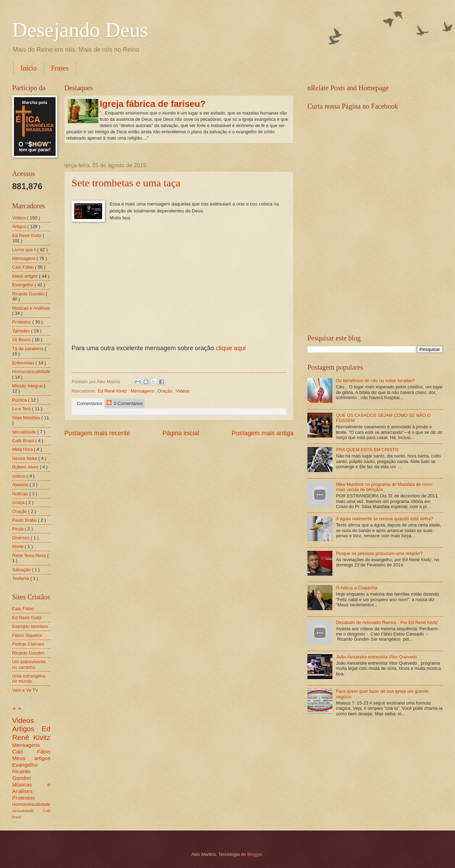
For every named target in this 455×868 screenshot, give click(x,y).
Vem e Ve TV (25, 690)
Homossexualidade (31, 372)
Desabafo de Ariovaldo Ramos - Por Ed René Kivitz (387, 622)
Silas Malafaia (27, 418)
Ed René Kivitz (113, 391)
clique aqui (231, 348)
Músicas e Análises (31, 308)
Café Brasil (24, 441)
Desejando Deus (80, 30)
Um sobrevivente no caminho (29, 664)
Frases (60, 68)
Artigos (20, 226)
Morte (19, 546)
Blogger (255, 854)
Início (29, 68)
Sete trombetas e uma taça (126, 183)
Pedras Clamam (28, 644)
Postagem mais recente (97, 433)
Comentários (88, 403)
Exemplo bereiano (30, 626)
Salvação (22, 570)
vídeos (19, 476)
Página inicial (181, 433)
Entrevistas (24, 363)
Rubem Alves (26, 467)
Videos (183, 391)
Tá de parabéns (28, 349)
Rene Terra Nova (30, 555)
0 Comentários (125, 403)
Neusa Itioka (25, 458)
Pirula (19, 529)
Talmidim (22, 331)
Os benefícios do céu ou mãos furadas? (375, 381)
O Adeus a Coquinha (357, 588)
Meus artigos (26, 276)
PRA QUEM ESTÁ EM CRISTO (367, 450)
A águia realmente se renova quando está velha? (384, 519)
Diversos (22, 538)
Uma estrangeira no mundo (29, 679)
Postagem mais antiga (263, 433)
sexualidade (25, 432)
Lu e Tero (22, 409)
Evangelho (23, 285)
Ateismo (21, 485)
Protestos (22, 322)
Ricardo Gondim (29, 294)
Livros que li (25, 250)
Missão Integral (28, 386)
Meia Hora (23, 449)
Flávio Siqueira (27, 635)
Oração (166, 391)
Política (20, 400)
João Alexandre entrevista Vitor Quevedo (377, 657)
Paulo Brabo (25, 520)
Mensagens (143, 391)
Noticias (21, 494)
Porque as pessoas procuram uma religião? (379, 553)
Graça (19, 502)
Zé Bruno (22, 340)
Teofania (21, 578)
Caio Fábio (24, 267)
